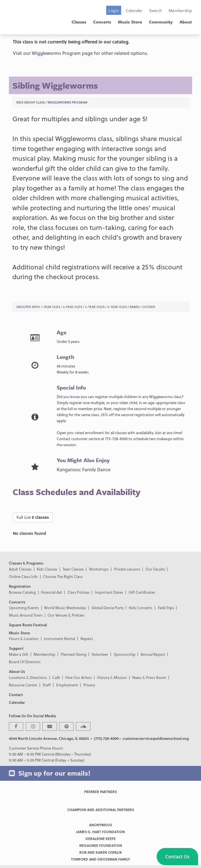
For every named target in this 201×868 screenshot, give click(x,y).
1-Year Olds (51, 307)
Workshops (99, 569)
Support (16, 648)
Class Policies (78, 592)
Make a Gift (19, 654)
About (186, 22)
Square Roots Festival (28, 625)
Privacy (89, 685)
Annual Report (153, 654)
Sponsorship (125, 654)
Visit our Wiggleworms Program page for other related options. (80, 53)
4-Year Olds (117, 307)
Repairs (87, 638)
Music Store (130, 22)
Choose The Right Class (63, 576)
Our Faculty (155, 569)
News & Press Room (149, 677)
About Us (17, 671)
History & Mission (112, 677)
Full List (33, 517)
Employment (67, 685)
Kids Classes (47, 569)
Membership (180, 10)
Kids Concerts (141, 608)
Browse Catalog (22, 592)
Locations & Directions (28, 677)
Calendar (134, 10)
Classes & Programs (26, 563)
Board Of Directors (25, 662)
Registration (20, 586)
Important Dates (109, 592)
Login (114, 10)
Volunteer (100, 654)
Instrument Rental (59, 638)
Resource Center (23, 685)
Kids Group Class (30, 102)
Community (161, 22)
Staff (47, 685)
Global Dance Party (108, 608)
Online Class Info (23, 576)
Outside (149, 307)
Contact (16, 695)
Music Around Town (26, 615)
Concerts (102, 22)
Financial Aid (51, 592)
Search (155, 10)
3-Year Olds (95, 307)
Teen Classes (73, 569)
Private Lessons (127, 569)
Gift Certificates (142, 592)
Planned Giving (74, 654)
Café (56, 677)
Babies (135, 307)
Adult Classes (20, 569)
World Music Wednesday (65, 608)
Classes (79, 22)
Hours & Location (24, 638)
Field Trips (166, 608)
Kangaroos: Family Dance (84, 469)
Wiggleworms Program (67, 102)
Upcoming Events (24, 608)
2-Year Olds (73, 307)
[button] (177, 857)
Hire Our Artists (79, 677)
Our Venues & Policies (66, 615)
